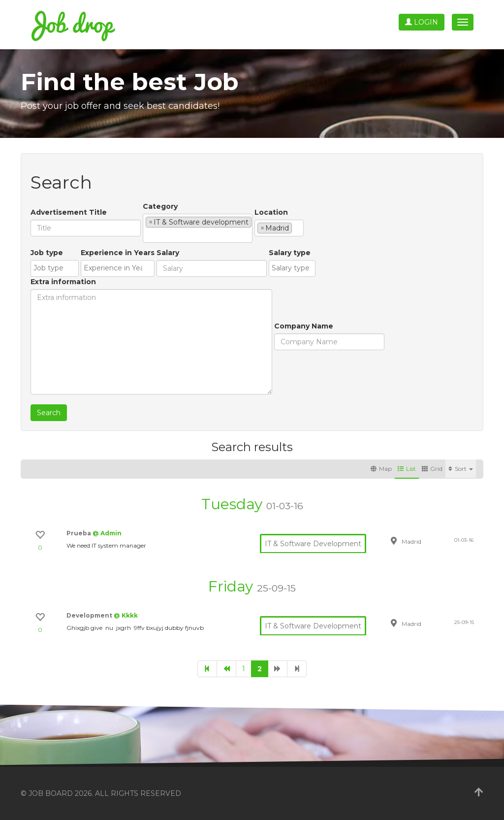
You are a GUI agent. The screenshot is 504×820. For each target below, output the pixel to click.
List (407, 469)
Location (271, 212)
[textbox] (148, 235)
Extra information (63, 282)
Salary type (290, 253)
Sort (461, 469)
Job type (47, 253)
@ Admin (107, 533)
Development (90, 615)
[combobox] (198, 228)
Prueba (79, 533)
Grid (432, 469)
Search (49, 413)
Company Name (304, 326)
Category (160, 206)
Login (422, 22)
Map (381, 469)
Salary (168, 253)
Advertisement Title (69, 212)
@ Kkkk (126, 615)
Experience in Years (118, 253)
